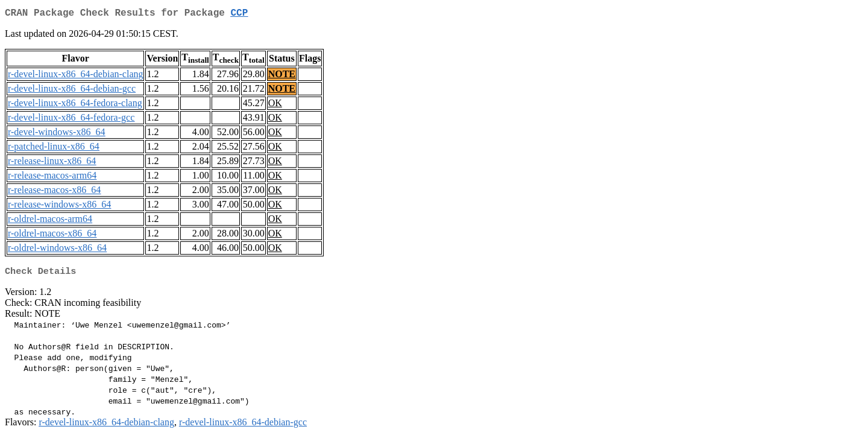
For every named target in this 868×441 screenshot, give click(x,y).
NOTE (282, 76)
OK (275, 105)
